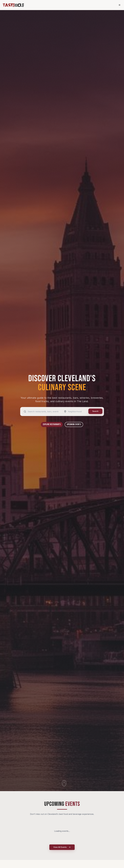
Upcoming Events (74, 424)
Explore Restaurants (52, 424)
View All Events (62, 847)
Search (95, 411)
